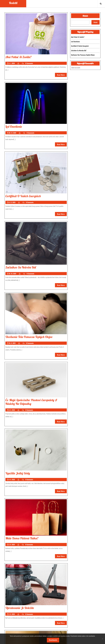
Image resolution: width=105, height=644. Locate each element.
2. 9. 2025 (12, 544)
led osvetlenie (14, 127)
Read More (62, 75)
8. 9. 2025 (12, 410)
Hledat (85, 16)
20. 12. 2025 (12, 133)
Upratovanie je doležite (20, 608)
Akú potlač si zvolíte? (19, 57)
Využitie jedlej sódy (18, 473)
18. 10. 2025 (12, 274)
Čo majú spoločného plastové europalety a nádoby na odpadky (31, 402)
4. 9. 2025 (12, 479)
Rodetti (13, 3)
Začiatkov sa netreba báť (21, 267)
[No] (102, 639)
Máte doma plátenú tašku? (22, 538)
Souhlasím (53, 640)
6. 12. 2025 (12, 202)
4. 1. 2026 (12, 63)
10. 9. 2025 (12, 343)
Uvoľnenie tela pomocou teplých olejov (29, 337)
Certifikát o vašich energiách (23, 196)
